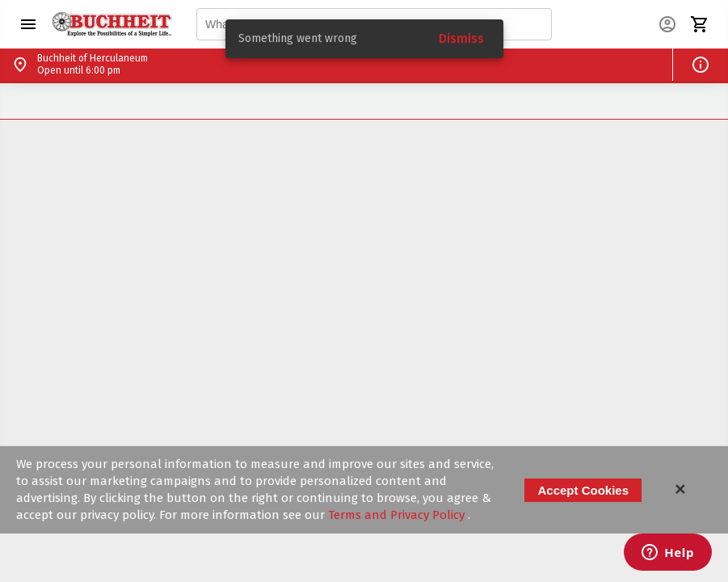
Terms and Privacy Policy (398, 515)
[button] (28, 24)
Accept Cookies (583, 490)
